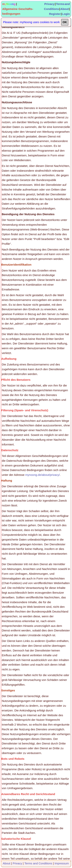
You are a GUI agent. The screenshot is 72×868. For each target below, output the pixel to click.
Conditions (52, 9)
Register (55, 14)
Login (66, 14)
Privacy (49, 4)
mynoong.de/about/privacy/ (43, 475)
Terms (60, 4)
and (67, 4)
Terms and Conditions (38, 863)
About (64, 9)
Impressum (62, 863)
